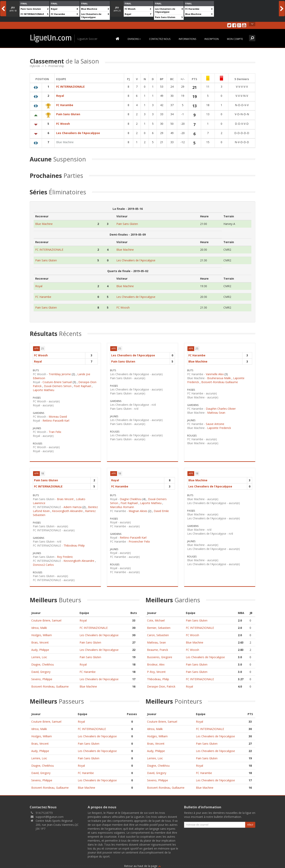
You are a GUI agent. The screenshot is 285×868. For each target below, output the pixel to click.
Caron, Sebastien (158, 633)
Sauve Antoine (215, 422)
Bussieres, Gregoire (160, 655)
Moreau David (58, 415)
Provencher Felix (139, 540)
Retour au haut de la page (142, 864)
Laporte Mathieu (44, 388)
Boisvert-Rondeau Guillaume (220, 380)
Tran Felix (55, 430)
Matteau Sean (216, 411)
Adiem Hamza (73, 505)
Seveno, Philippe (42, 677)
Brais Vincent (65, 497)
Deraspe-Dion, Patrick (161, 684)
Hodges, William (42, 633)
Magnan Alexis (138, 509)
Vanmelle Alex (215, 372)
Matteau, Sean (156, 640)
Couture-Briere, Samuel (46, 618)
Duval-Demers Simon (58, 384)
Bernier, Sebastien (159, 626)
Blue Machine (89, 9)
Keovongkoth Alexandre (67, 509)
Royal (54, 9)
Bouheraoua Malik (219, 376)
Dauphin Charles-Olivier (221, 407)
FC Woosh (130, 9)
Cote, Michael (156, 618)
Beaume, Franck (158, 648)
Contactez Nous (160, 39)
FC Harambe (58, 14)
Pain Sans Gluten (31, 9)
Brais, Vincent (40, 640)
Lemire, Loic (39, 655)
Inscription (212, 39)
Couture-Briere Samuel (57, 380)
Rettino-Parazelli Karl (56, 419)
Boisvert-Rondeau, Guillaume (50, 684)
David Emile (161, 509)
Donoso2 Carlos (43, 563)
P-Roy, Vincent (156, 670)
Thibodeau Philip (74, 543)
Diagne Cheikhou (131, 497)
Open (252, 24)
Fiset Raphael (82, 384)
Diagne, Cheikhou (43, 662)
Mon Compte (235, 39)
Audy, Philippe (40, 648)
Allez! (250, 823)
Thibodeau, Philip (158, 677)
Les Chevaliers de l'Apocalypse (91, 16)
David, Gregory (41, 670)
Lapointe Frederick (219, 426)
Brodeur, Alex (156, 662)
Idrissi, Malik (39, 626)
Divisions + (134, 39)
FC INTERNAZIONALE (32, 14)
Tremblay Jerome (60, 372)
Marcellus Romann (122, 505)
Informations (187, 39)
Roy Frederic (65, 555)
